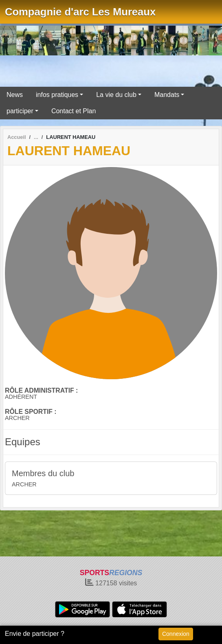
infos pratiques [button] (57, 95)
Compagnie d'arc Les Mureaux (80, 12)
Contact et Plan (74, 111)
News (15, 95)
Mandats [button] (167, 95)
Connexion (176, 634)
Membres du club (43, 473)
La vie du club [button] (116, 95)
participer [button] (20, 111)
